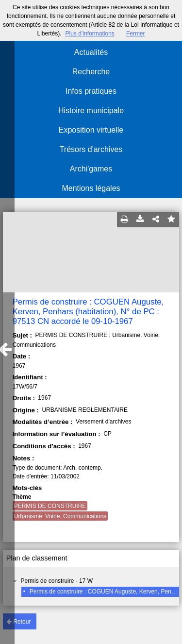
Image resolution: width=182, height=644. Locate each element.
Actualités (91, 52)
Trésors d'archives (91, 149)
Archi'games (91, 169)
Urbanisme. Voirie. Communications (60, 516)
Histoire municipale (91, 110)
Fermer (136, 34)
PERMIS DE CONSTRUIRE (50, 506)
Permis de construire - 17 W (57, 581)
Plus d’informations (90, 34)
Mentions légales (91, 188)
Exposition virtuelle (91, 130)
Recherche (91, 72)
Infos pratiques (91, 91)
